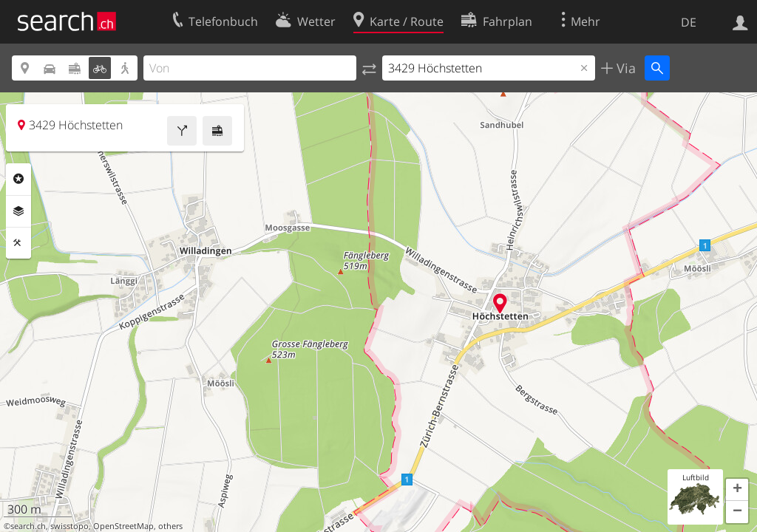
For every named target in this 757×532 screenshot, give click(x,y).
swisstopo (69, 526)
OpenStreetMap (123, 526)
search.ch (28, 526)
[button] (737, 490)
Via (624, 68)
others (170, 526)
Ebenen (18, 211)
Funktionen (18, 243)
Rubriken (18, 179)
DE (689, 22)
